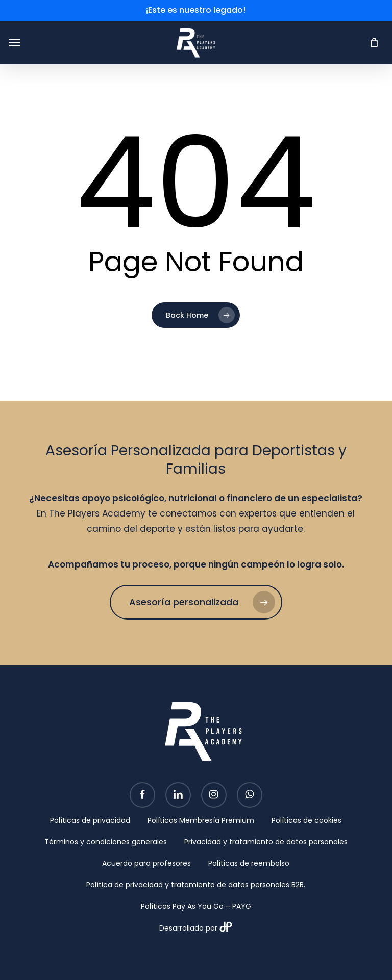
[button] (15, 43)
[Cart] (371, 43)
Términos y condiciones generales (106, 842)
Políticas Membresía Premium (201, 820)
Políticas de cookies (307, 820)
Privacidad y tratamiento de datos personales (266, 842)
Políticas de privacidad (90, 820)
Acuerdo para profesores (146, 863)
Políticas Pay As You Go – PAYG (196, 906)
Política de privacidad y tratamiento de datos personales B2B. (196, 885)
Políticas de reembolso (249, 863)
